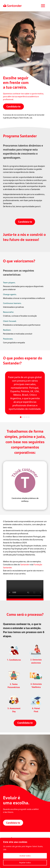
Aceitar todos (25, 856)
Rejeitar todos (25, 863)
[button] (21, 417)
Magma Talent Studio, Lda (23, 118)
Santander (25, 564)
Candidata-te (13, 106)
